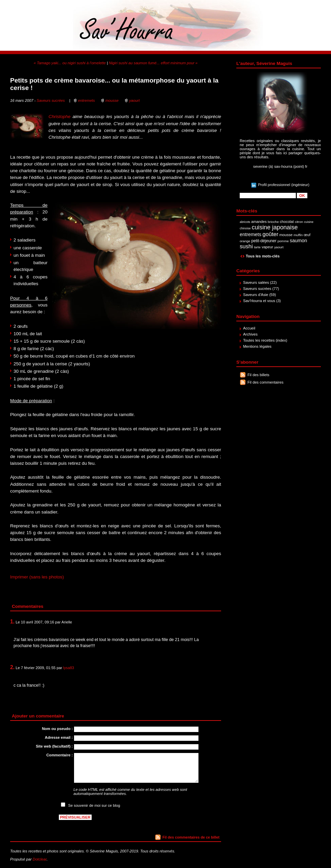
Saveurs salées (256, 282)
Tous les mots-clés (263, 256)
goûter (270, 234)
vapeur (267, 247)
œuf (307, 235)
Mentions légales (257, 346)
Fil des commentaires (265, 382)
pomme (283, 241)
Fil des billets (258, 375)
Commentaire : (60, 755)
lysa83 (69, 668)
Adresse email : (59, 737)
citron (299, 222)
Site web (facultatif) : (54, 746)
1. (12, 622)
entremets (251, 234)
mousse (286, 235)
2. (12, 667)
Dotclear (40, 859)
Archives (250, 334)
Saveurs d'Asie (256, 295)
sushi (246, 246)
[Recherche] (268, 196)
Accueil (249, 328)
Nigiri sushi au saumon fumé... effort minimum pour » (153, 63)
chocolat (287, 222)
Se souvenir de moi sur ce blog (94, 805)
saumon (298, 241)
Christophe (59, 117)
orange (245, 241)
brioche (273, 222)
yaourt (279, 247)
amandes (259, 222)
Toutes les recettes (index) (265, 340)
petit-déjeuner (264, 241)
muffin (298, 235)
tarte (257, 247)
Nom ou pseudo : (57, 729)
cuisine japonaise (275, 227)
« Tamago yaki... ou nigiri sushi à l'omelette (70, 63)
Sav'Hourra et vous (259, 301)
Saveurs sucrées (257, 289)
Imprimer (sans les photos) (37, 577)
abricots (245, 222)
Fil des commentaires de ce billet (191, 837)
